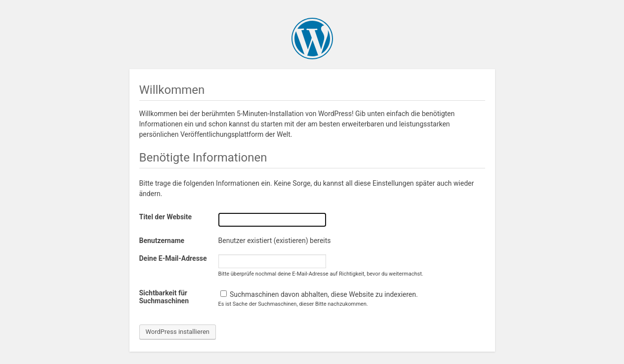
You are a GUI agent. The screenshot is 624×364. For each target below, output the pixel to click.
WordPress (312, 39)
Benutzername (162, 241)
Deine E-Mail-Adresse (173, 258)
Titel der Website (166, 217)
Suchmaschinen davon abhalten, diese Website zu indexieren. (319, 294)
